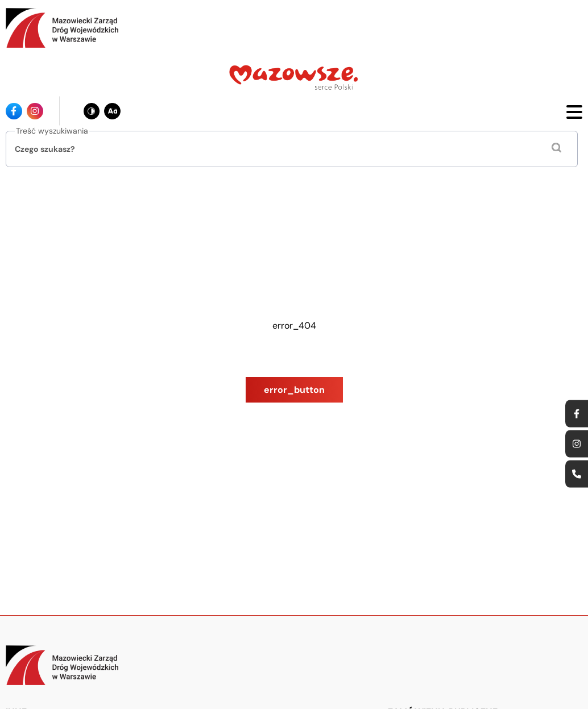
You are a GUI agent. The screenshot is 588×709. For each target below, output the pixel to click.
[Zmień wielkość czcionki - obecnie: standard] (112, 111)
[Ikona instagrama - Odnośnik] (35, 111)
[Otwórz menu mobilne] (574, 111)
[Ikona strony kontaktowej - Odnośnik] (577, 474)
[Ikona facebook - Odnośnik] (14, 111)
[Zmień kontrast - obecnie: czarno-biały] (92, 111)
